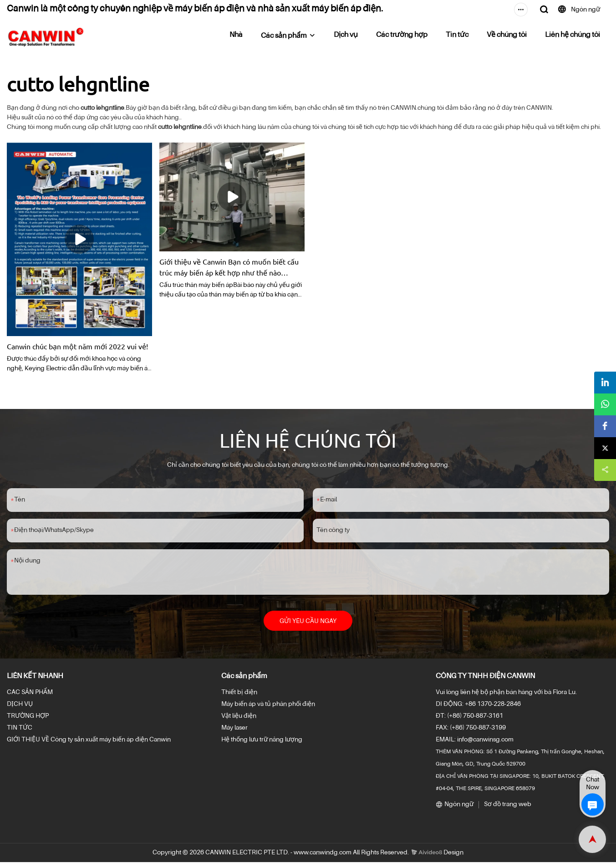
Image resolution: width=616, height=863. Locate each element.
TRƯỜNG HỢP (28, 717)
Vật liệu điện (239, 717)
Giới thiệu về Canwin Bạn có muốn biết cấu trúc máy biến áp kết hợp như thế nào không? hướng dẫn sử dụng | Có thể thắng (229, 267)
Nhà (236, 35)
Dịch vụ (346, 35)
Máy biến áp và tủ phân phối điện (268, 705)
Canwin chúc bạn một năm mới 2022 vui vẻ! (77, 346)
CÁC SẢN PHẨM (30, 693)
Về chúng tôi (507, 35)
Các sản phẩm (284, 36)
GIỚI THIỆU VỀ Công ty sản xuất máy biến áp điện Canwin (89, 740)
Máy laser (234, 729)
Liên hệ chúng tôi (573, 35)
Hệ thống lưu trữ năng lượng (262, 740)
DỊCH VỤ (20, 705)
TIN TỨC (20, 729)
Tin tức (457, 35)
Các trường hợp (402, 35)
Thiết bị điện (239, 693)
